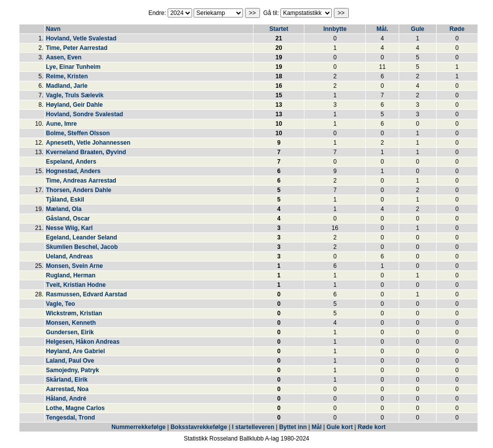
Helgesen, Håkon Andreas (83, 342)
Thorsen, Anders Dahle (79, 190)
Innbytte (335, 29)
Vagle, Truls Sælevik (75, 95)
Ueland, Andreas (69, 256)
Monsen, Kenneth (71, 323)
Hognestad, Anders (73, 171)
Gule (418, 29)
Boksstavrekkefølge (199, 427)
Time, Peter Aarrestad (77, 48)
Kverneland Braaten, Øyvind (86, 152)
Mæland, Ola (64, 209)
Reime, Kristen (67, 76)
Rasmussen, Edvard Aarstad (86, 294)
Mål (317, 427)
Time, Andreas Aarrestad (81, 181)
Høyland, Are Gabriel (75, 351)
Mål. (382, 29)
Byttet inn (293, 427)
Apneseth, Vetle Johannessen (88, 143)
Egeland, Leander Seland (82, 237)
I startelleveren (253, 427)
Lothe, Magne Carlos (75, 408)
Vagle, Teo (60, 304)
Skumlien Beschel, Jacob (82, 247)
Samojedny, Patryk (73, 370)
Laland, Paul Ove (70, 361)
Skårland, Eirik (67, 380)
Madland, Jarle (67, 86)
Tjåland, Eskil (65, 200)
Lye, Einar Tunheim (73, 67)
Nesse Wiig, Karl (69, 228)
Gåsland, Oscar (68, 219)
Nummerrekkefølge (139, 427)
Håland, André (66, 399)
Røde (457, 29)
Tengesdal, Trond (70, 418)
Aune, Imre (61, 124)
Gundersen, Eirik (70, 332)
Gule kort (340, 427)
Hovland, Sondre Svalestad (85, 114)
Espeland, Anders (71, 162)
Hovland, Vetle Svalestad (81, 38)
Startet (279, 29)
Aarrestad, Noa (67, 389)
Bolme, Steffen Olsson (78, 133)
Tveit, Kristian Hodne (76, 285)
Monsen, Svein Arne (74, 266)
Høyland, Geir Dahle (74, 105)
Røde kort (372, 427)
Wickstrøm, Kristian (74, 313)
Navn (53, 29)
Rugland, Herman (71, 275)
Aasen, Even (64, 57)
